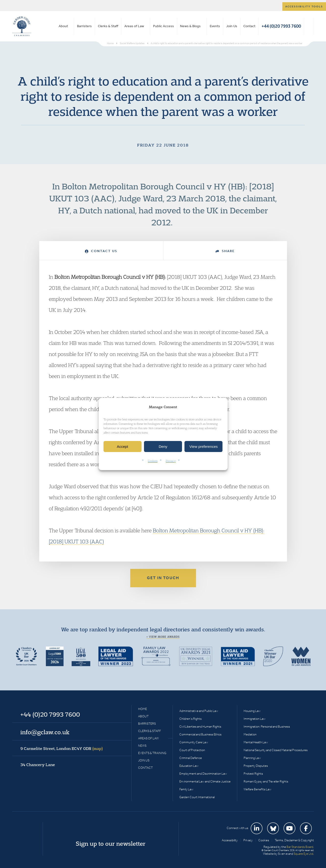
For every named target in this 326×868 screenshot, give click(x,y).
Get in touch (163, 578)
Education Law (189, 766)
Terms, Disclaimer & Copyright (294, 840)
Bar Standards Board (300, 847)
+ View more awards (163, 637)
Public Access (163, 26)
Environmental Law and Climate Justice (205, 781)
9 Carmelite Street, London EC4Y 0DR (62, 748)
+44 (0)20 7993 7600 (281, 26)
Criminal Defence (191, 758)
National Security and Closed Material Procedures (276, 750)
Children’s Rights (190, 719)
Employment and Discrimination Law (203, 774)
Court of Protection (192, 750)
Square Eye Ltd (303, 854)
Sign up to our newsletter (111, 844)
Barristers (84, 26)
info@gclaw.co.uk (45, 732)
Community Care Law (194, 742)
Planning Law (252, 758)
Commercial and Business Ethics (200, 734)
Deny (163, 446)
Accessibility (230, 840)
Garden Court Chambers (22, 26)
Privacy (171, 461)
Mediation (250, 734)
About (63, 26)
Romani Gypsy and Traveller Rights (266, 781)
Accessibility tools (304, 6)
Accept (122, 446)
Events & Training (152, 753)
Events (215, 26)
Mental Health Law (256, 742)
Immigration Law (254, 719)
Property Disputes (256, 766)
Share (225, 251)
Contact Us (101, 251)
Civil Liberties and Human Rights (200, 727)
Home (143, 709)
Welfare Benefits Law (257, 789)
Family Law (186, 789)
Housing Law (252, 711)
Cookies (153, 461)
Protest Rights (253, 774)
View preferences (204, 446)
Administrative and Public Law (199, 711)
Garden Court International (197, 797)
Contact (249, 26)
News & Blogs (190, 26)
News (142, 746)
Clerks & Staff (108, 26)
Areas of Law (134, 26)
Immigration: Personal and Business (267, 727)
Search (309, 26)
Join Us (232, 26)
